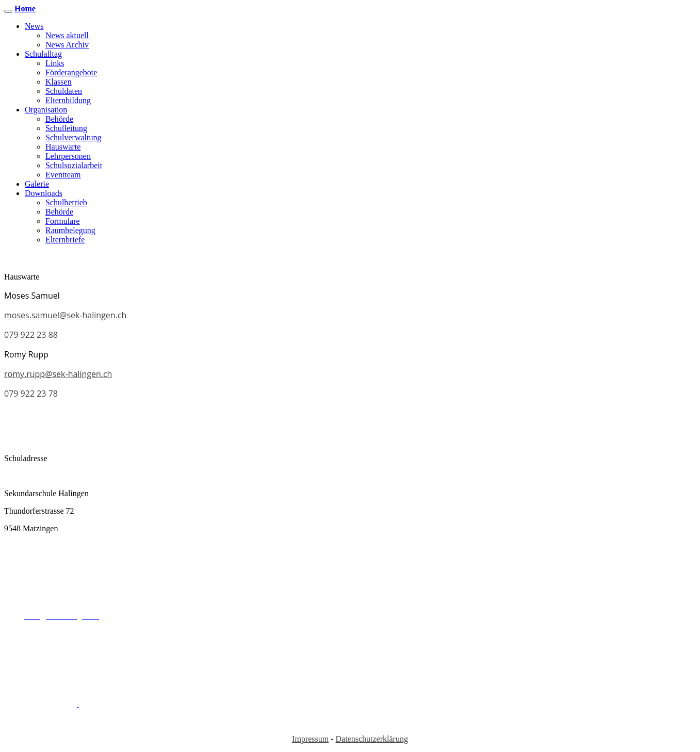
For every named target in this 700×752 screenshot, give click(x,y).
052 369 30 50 (145, 616)
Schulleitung (66, 128)
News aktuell (67, 35)
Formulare (63, 221)
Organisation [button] (46, 110)
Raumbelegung (70, 230)
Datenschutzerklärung (372, 739)
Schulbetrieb (66, 202)
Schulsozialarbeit (74, 165)
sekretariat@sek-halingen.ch (299, 563)
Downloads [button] (44, 193)
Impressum (310, 739)
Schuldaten (64, 91)
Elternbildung (68, 100)
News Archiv (67, 45)
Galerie (37, 184)
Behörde (59, 119)
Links (55, 63)
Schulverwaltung (73, 137)
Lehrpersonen (68, 156)
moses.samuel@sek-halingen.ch (65, 315)
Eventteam (63, 175)
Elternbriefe (65, 240)
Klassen (59, 82)
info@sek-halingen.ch (288, 651)
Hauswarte (63, 147)
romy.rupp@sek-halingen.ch (58, 374)
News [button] (34, 26)
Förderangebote (71, 72)
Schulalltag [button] (43, 54)
